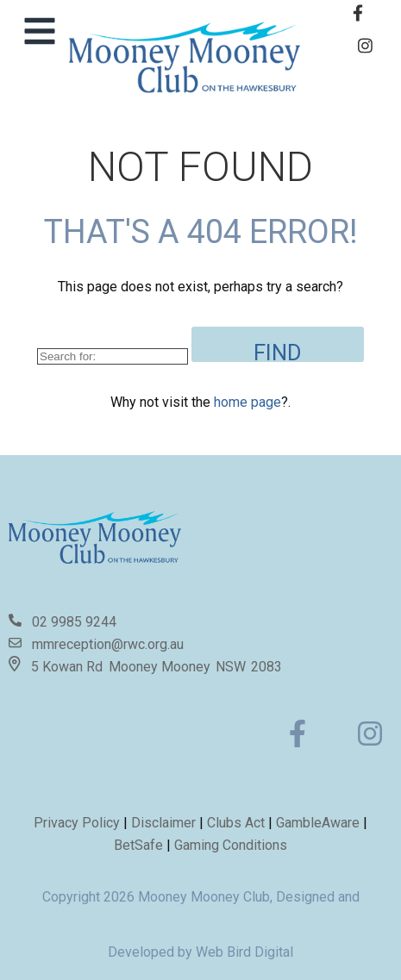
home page (247, 402)
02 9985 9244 (74, 622)
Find (278, 351)
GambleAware (318, 823)
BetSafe (138, 845)
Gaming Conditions (231, 845)
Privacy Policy (77, 823)
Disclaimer (165, 823)
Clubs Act (236, 823)
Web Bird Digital (244, 952)
